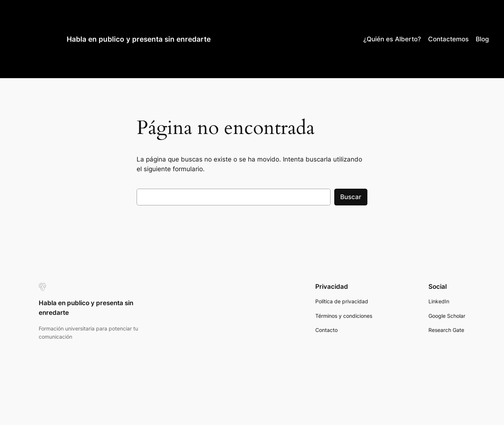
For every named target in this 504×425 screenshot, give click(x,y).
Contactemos (448, 39)
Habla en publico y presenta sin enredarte (139, 39)
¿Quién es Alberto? (392, 39)
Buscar (351, 197)
